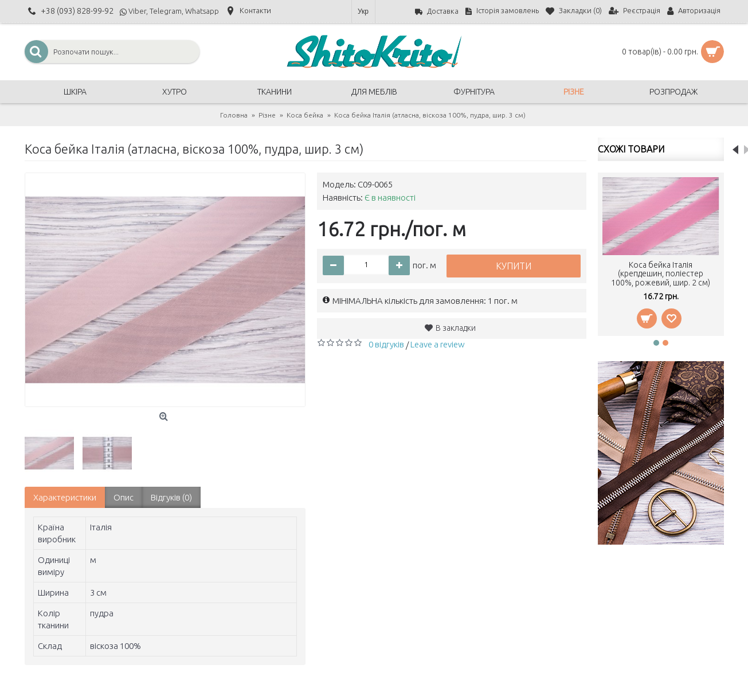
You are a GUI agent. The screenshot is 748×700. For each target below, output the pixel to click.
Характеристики (65, 497)
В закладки (456, 328)
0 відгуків (386, 344)
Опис (124, 497)
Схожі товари (631, 149)
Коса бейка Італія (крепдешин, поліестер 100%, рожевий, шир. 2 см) (661, 274)
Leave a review (438, 344)
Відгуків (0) (171, 497)
